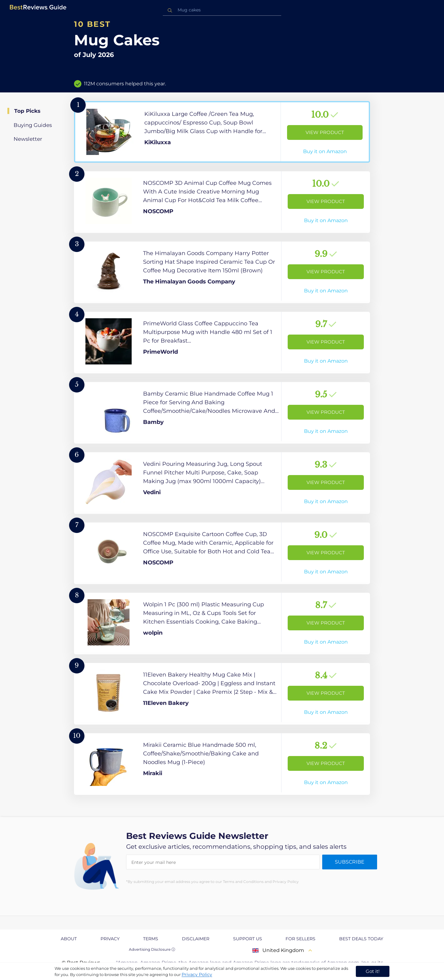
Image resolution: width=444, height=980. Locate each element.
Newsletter (28, 139)
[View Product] (222, 132)
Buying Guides (33, 125)
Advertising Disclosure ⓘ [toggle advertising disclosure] (152, 949)
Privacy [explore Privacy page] (110, 939)
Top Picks (27, 111)
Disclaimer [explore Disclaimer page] (196, 939)
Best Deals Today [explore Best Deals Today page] (361, 939)
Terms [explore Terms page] (151, 939)
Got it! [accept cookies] (373, 971)
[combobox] (222, 10)
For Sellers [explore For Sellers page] (300, 939)
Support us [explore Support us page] (248, 939)
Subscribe (350, 862)
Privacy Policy (197, 974)
